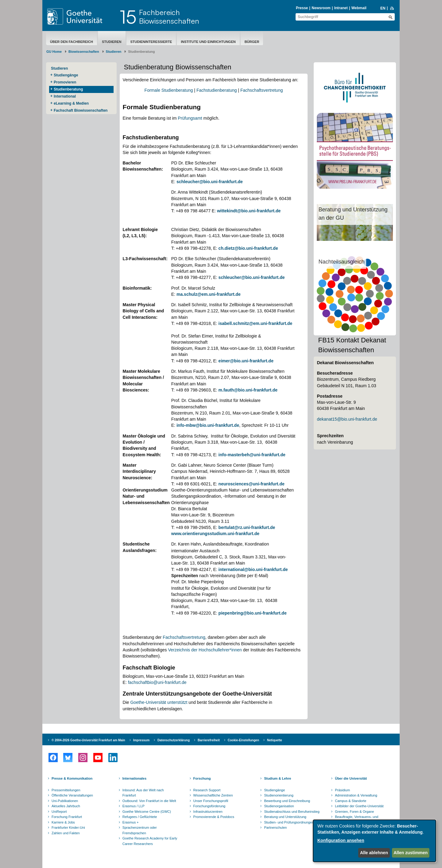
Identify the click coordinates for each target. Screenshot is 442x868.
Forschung (202, 778)
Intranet (341, 8)
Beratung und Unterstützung (285, 817)
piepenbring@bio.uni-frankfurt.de (253, 613)
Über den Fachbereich (72, 42)
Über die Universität (351, 778)
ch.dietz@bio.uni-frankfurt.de (248, 248)
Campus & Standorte (351, 801)
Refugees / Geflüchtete (140, 817)
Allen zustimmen (411, 853)
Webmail (359, 8)
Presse (302, 8)
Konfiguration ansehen (341, 840)
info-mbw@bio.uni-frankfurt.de (208, 425)
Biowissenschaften (84, 52)
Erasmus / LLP (134, 806)
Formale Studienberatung (169, 90)
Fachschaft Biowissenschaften (81, 110)
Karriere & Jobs (63, 822)
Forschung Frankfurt (67, 817)
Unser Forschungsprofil (211, 801)
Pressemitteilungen (66, 790)
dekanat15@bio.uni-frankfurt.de (347, 419)
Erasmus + (131, 822)
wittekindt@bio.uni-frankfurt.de (249, 211)
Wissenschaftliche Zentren (213, 795)
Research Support (207, 790)
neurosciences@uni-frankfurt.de (252, 484)
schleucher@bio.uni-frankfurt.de (210, 182)
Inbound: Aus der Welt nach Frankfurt (143, 793)
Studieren (112, 42)
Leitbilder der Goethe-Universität (359, 806)
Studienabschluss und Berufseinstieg (292, 812)
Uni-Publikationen (65, 801)
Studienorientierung (279, 795)
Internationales (134, 778)
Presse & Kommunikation (72, 778)
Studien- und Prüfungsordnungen (289, 822)
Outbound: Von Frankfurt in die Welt (149, 801)
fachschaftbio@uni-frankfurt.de (157, 682)
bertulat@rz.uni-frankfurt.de (247, 527)
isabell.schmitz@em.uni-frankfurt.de (256, 323)
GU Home (54, 52)
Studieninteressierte (151, 42)
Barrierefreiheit (209, 740)
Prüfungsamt (190, 118)
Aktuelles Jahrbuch (66, 806)
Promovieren (65, 82)
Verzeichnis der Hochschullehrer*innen (205, 650)
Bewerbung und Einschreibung (287, 801)
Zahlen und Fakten (66, 833)
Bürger (252, 42)
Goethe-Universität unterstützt (159, 702)
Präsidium (342, 790)
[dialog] (374, 841)
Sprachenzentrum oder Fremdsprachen (140, 830)
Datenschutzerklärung (174, 740)
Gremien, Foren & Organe (354, 812)
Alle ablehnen (374, 853)
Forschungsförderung (209, 806)
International (65, 96)
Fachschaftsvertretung (262, 90)
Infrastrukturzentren (208, 812)
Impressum (141, 740)
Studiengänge (66, 75)
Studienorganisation (279, 806)
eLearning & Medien (71, 103)
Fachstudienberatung (217, 90)
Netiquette (275, 740)
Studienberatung (68, 89)
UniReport (59, 812)
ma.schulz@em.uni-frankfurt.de (209, 294)
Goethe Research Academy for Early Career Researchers (150, 841)
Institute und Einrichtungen (208, 42)
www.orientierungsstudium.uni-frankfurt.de (215, 534)
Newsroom (321, 8)
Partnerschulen (275, 827)
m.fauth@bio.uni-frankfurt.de (248, 390)
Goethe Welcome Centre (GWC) (147, 812)
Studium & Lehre (277, 778)
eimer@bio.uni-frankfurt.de (246, 361)
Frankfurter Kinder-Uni (68, 827)
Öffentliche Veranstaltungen (72, 795)
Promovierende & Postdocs (214, 817)
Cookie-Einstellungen (243, 740)
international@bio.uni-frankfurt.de (253, 569)
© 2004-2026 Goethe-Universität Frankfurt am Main (88, 740)
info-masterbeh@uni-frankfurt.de (252, 455)
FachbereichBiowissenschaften (169, 17)
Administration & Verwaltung (356, 795)
